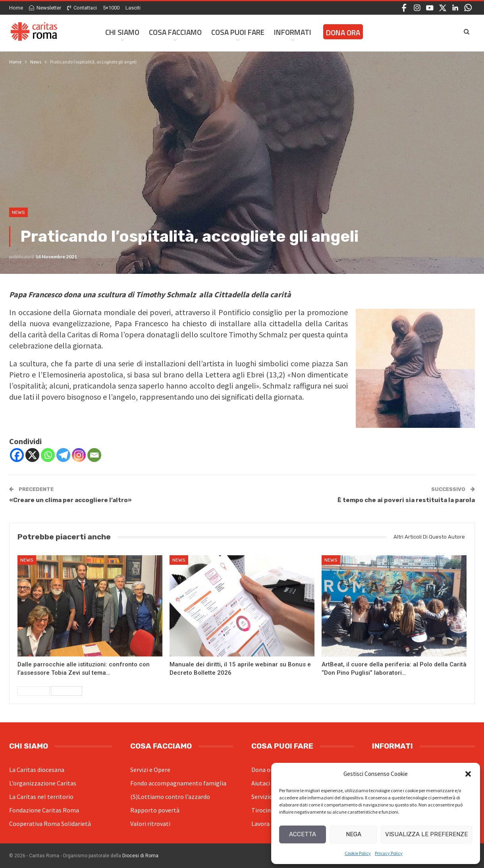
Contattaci (82, 8)
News (18, 212)
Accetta (303, 834)
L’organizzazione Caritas (43, 783)
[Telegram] (63, 455)
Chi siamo (122, 32)
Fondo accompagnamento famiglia (178, 783)
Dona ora (264, 770)
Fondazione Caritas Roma (44, 810)
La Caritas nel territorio (41, 797)
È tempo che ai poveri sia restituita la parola (406, 500)
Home (16, 8)
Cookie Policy (358, 853)
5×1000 (111, 8)
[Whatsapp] (48, 455)
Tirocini (262, 810)
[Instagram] (79, 455)
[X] (32, 455)
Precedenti (34, 691)
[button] (468, 774)
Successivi (67, 691)
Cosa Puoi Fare (238, 32)
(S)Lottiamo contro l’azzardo (170, 797)
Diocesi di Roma (140, 856)
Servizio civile (270, 797)
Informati (293, 32)
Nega (354, 834)
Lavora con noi (271, 824)
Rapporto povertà (155, 810)
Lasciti (133, 8)
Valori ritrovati (150, 824)
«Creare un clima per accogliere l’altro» (70, 500)
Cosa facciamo (175, 32)
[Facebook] (17, 455)
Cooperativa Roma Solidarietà (50, 824)
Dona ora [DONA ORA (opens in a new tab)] (343, 32)
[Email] (94, 455)
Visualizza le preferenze (426, 834)
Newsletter (45, 8)
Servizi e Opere (150, 770)
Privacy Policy (389, 853)
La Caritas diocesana (37, 770)
